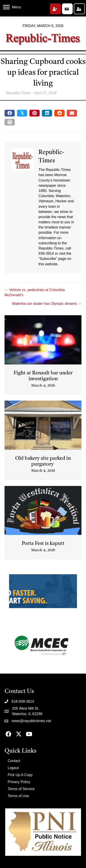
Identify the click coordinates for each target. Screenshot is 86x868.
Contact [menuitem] (14, 761)
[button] (55, 9)
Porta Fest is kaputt (43, 544)
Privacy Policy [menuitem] (19, 782)
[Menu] (12, 7)
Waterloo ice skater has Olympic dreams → (47, 304)
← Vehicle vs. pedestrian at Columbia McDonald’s (35, 292)
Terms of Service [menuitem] (21, 789)
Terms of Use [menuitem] (18, 796)
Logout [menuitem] (13, 768)
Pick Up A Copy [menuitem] (20, 775)
